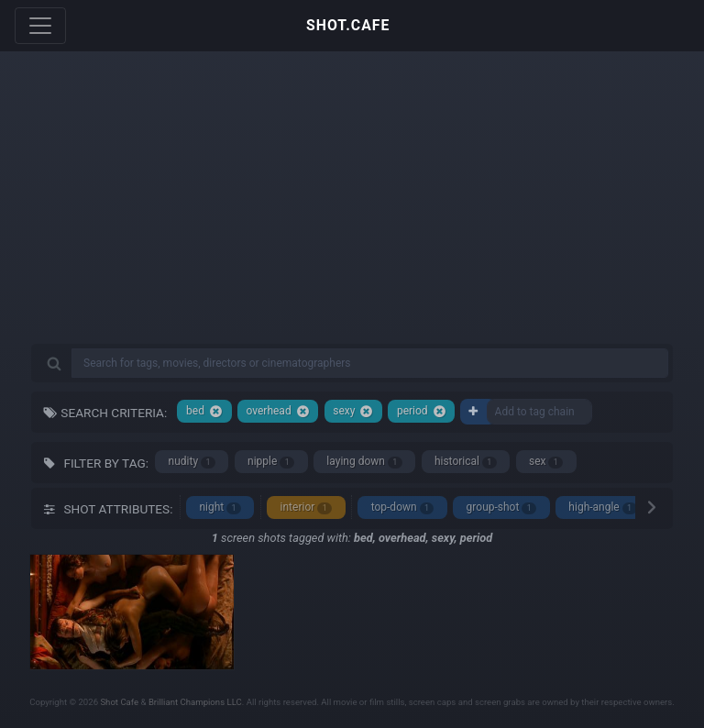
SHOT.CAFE (348, 25)
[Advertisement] (352, 211)
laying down (364, 462)
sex (546, 462)
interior (307, 507)
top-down (403, 507)
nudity (192, 462)
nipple (271, 462)
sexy (353, 411)
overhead (277, 411)
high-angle (602, 507)
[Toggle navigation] (40, 26)
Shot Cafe (119, 702)
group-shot (502, 507)
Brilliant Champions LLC (195, 702)
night (220, 507)
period (422, 411)
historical (466, 462)
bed (204, 411)
